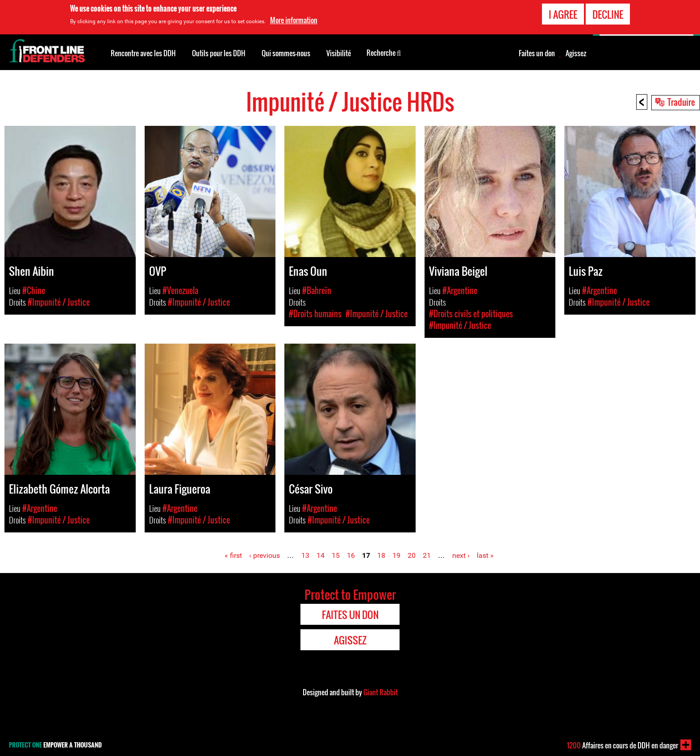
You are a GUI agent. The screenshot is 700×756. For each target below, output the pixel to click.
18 (381, 555)
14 (321, 555)
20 (412, 555)
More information (294, 20)
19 (396, 555)
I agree (563, 14)
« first (233, 555)
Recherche (384, 52)
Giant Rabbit (381, 692)
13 (305, 555)
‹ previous (265, 555)
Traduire (681, 102)
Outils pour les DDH (219, 53)
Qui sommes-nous (286, 53)
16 (351, 555)
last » (485, 555)
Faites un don (537, 53)
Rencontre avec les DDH (143, 53)
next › (461, 555)
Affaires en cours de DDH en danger (623, 745)
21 (427, 555)
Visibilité (339, 53)
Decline (608, 14)
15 (336, 555)
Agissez (576, 53)
